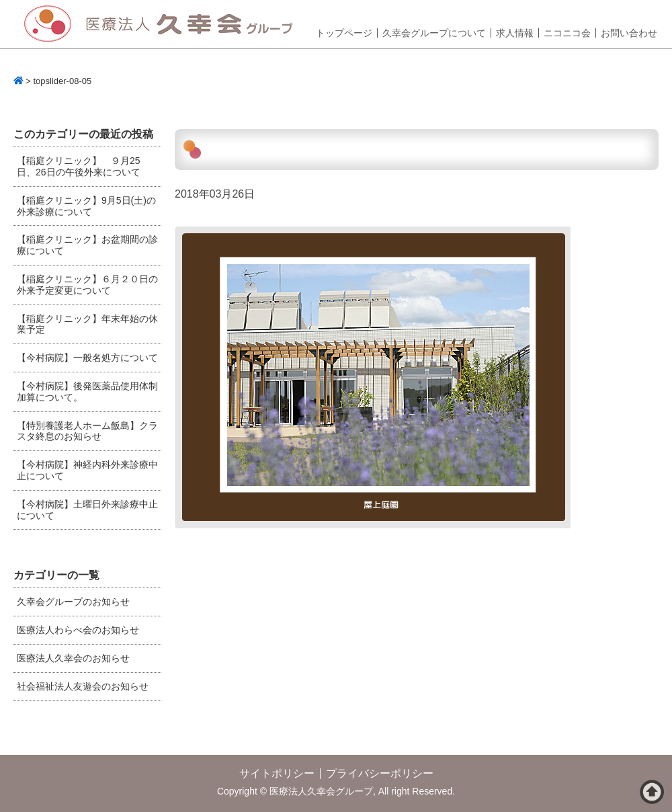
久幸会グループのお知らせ (73, 602)
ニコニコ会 (567, 33)
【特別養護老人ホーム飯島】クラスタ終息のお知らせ (87, 431)
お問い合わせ (629, 33)
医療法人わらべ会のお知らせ (78, 630)
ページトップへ (652, 792)
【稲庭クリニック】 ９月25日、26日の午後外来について (79, 166)
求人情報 (515, 33)
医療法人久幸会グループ (163, 24)
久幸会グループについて (434, 33)
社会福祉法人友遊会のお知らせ (83, 686)
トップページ (344, 33)
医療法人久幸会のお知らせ (73, 658)
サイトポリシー (277, 773)
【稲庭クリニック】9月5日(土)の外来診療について (86, 206)
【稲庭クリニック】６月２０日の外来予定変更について (87, 285)
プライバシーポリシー (380, 773)
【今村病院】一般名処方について (87, 358)
